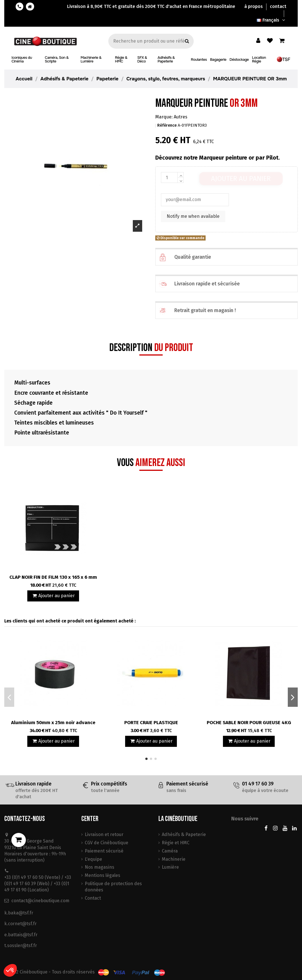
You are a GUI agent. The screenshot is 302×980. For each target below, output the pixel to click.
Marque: (164, 117)
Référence (167, 125)
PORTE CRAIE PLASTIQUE (151, 723)
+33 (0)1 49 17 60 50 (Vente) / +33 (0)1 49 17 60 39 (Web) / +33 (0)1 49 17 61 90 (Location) (38, 884)
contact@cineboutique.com (40, 901)
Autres (181, 117)
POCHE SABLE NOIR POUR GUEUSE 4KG (249, 723)
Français (272, 20)
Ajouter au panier (241, 179)
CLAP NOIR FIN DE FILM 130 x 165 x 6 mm (53, 577)
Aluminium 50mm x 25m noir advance (53, 723)
